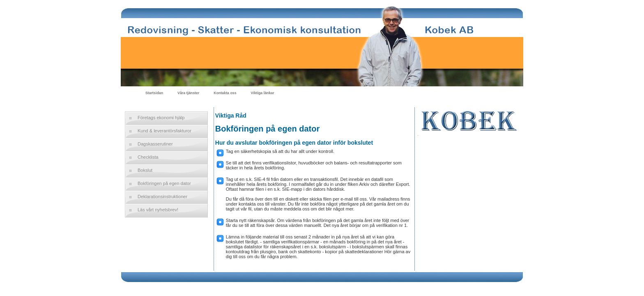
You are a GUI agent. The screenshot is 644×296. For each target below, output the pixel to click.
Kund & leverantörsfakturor (164, 131)
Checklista (148, 157)
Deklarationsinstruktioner (162, 197)
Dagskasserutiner (155, 144)
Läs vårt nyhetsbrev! (158, 210)
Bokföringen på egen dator (164, 183)
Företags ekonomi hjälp (161, 118)
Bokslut (145, 170)
